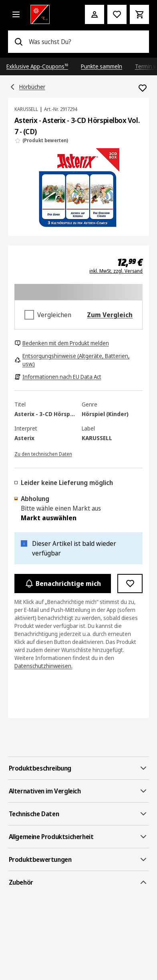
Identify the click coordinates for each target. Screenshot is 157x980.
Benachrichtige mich (63, 584)
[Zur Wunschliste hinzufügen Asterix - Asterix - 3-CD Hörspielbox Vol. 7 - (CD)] (143, 88)
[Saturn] (47, 14)
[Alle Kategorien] (16, 14)
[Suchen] (18, 42)
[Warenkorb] (139, 14)
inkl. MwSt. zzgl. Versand (116, 271)
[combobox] (86, 42)
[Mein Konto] (95, 14)
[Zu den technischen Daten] (43, 453)
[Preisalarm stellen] (117, 14)
